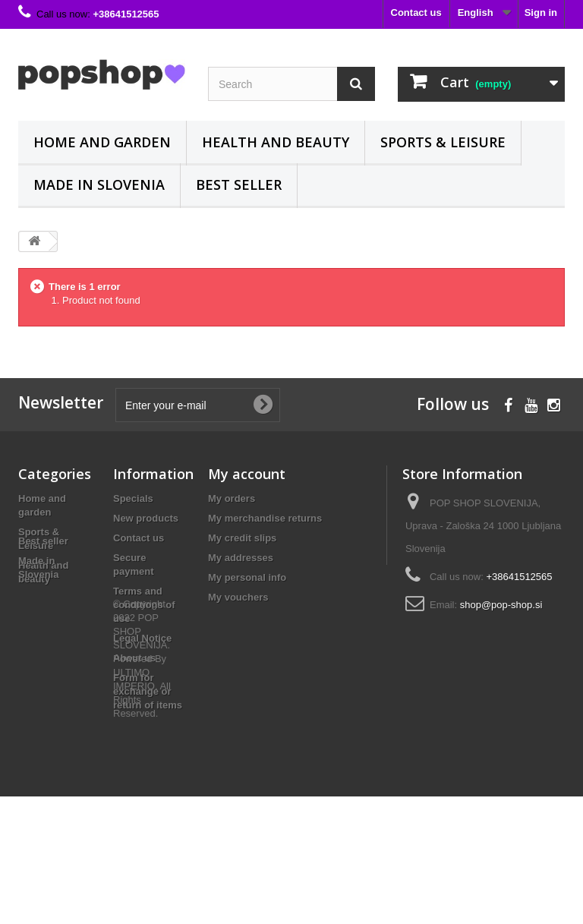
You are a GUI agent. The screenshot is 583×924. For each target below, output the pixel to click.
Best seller (239, 184)
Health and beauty (276, 142)
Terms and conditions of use (144, 605)
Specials (133, 498)
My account (247, 474)
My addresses (241, 558)
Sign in (541, 13)
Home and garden (102, 142)
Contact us (416, 13)
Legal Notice (142, 638)
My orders (232, 498)
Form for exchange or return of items (148, 691)
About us (134, 658)
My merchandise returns (265, 518)
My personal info (247, 577)
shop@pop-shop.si (501, 605)
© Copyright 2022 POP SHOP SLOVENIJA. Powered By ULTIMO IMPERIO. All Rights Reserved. (142, 786)
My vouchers (238, 597)
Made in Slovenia (99, 184)
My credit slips (242, 538)
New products (146, 518)
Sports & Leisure (443, 142)
